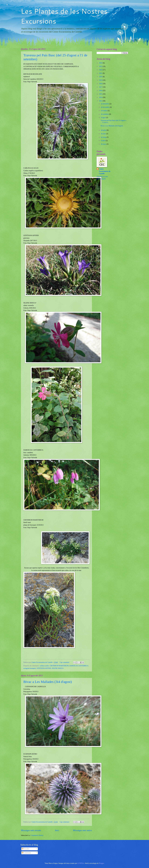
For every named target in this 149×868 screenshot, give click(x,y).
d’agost (104, 118)
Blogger (102, 863)
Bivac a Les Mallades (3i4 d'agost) (48, 682)
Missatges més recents (31, 830)
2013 (101, 101)
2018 (101, 84)
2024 (101, 63)
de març (104, 144)
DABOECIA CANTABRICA (79, 666)
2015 (101, 94)
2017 (101, 87)
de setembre (105, 114)
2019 (101, 80)
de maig (104, 137)
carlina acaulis (44, 666)
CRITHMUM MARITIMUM (59, 666)
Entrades (25, 849)
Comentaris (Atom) (37, 835)
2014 (101, 97)
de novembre (105, 107)
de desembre (105, 104)
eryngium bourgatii (30, 668)
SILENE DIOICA (58, 668)
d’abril (103, 141)
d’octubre (104, 111)
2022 (101, 70)
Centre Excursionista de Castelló (105, 171)
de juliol (104, 130)
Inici (57, 830)
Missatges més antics (82, 830)
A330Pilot (81, 863)
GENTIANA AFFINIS (44, 668)
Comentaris (26, 853)
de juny (104, 134)
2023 (101, 66)
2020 (101, 77)
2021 (101, 73)
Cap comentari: (65, 662)
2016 (101, 91)
